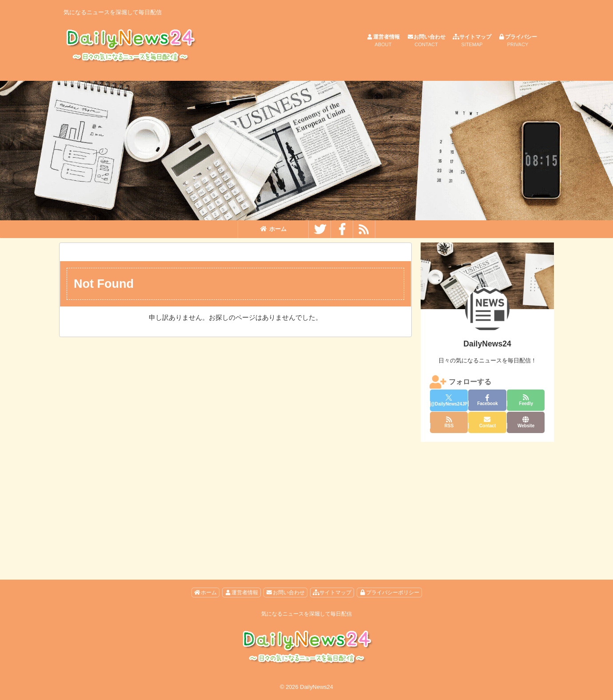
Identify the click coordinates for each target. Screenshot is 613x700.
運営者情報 (383, 41)
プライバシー (518, 41)
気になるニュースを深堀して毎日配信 (306, 614)
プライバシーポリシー (389, 593)
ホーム (273, 229)
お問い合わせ (426, 41)
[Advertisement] (487, 502)
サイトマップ (472, 41)
